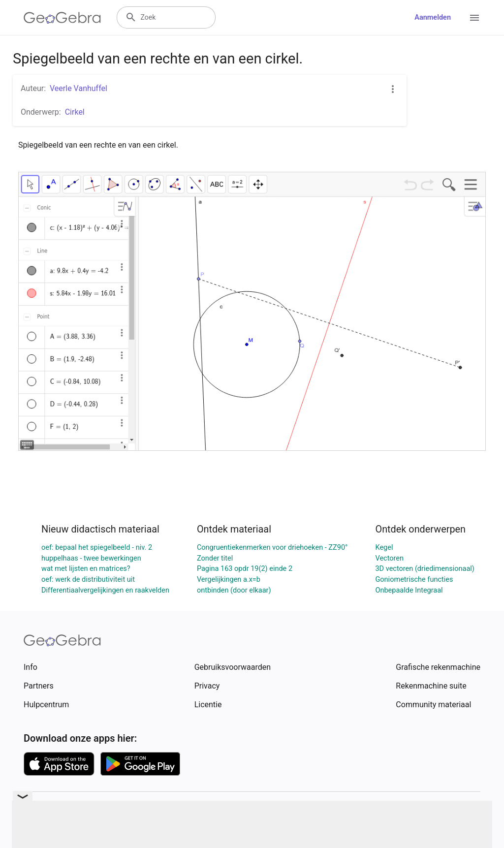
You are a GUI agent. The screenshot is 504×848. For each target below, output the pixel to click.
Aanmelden (433, 17)
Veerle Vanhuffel (79, 88)
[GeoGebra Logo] (62, 18)
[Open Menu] (474, 18)
